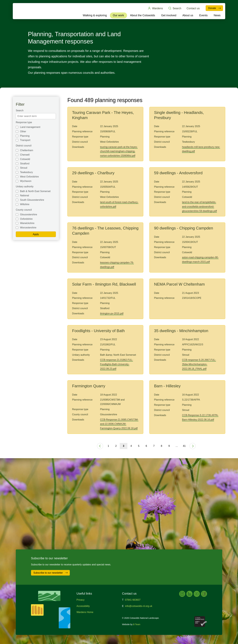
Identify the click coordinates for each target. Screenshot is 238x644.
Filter (20, 104)
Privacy (80, 600)
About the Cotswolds (143, 15)
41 (184, 446)
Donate (215, 8)
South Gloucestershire (32, 200)
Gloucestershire (29, 214)
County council (24, 210)
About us (188, 15)
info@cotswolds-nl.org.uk (139, 606)
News (217, 15)
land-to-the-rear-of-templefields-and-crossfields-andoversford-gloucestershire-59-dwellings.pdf (199, 207)
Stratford (25, 164)
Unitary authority (25, 187)
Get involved (169, 15)
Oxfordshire (26, 219)
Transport (25, 140)
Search (175, 8)
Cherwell (25, 155)
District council (24, 146)
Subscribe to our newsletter (51, 573)
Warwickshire (27, 223)
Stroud (24, 168)
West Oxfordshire (29, 177)
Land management (30, 127)
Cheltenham (27, 150)
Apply (36, 234)
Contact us (193, 8)
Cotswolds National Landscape (31, 11)
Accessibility (83, 606)
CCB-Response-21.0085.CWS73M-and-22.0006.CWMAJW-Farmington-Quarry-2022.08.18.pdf (119, 424)
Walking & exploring (95, 15)
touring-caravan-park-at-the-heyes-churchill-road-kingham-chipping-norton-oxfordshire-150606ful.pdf (119, 151)
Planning (25, 136)
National (25, 195)
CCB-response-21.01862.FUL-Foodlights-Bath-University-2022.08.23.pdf (116, 364)
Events (203, 15)
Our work (118, 15)
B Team (137, 624)
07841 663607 (133, 600)
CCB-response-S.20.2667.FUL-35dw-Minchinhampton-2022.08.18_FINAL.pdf (199, 364)
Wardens (155, 8)
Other (23, 131)
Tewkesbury (26, 172)
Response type (24, 122)
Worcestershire (28, 228)
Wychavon (26, 181)
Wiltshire (25, 204)
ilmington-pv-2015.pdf (112, 313)
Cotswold (25, 159)
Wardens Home (85, 612)
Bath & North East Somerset (35, 191)
